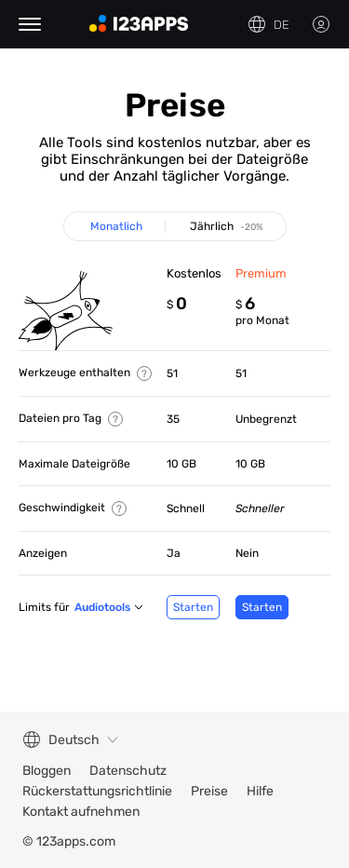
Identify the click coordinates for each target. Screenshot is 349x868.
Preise (209, 791)
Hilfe (260, 791)
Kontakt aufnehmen (81, 812)
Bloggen (47, 771)
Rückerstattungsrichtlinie (97, 791)
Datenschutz (128, 771)
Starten (193, 607)
